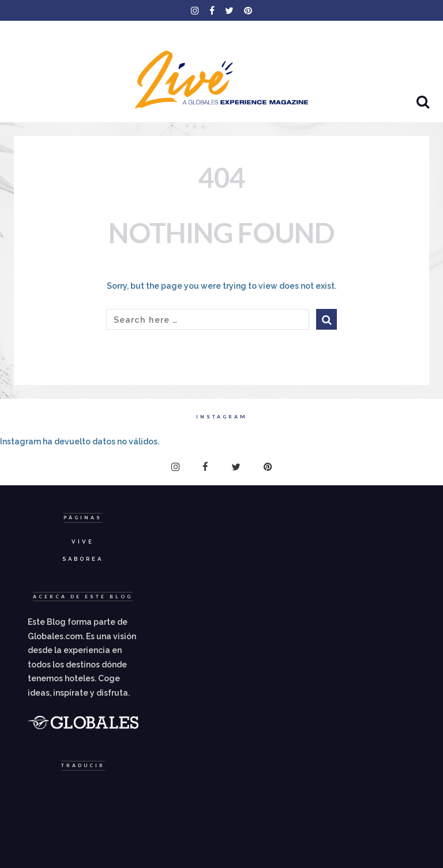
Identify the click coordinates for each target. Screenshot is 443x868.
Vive (83, 541)
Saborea (83, 559)
